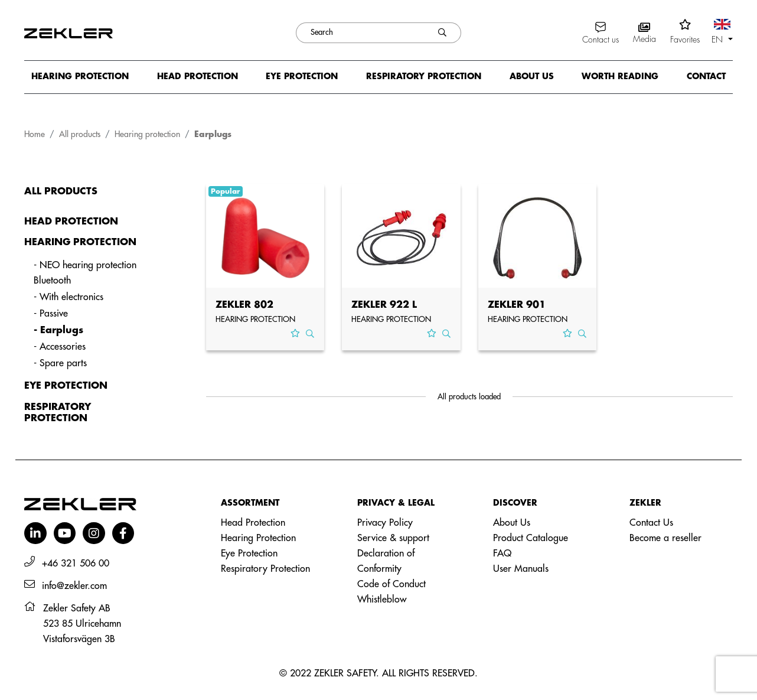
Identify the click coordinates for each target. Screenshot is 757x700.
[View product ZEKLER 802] (265, 238)
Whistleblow (382, 600)
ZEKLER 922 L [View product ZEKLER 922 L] (384, 305)
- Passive (51, 314)
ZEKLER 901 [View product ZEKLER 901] (517, 305)
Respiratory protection (424, 76)
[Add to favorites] (295, 333)
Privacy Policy (385, 523)
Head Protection (253, 523)
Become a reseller (665, 538)
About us (532, 76)
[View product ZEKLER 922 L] (401, 238)
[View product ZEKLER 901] (538, 238)
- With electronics (68, 297)
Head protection (198, 76)
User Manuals (521, 569)
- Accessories (60, 347)
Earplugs (213, 134)
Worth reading (620, 76)
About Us (512, 523)
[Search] (360, 33)
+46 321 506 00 (76, 564)
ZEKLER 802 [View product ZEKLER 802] (244, 305)
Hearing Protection (258, 538)
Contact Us (651, 523)
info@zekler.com (74, 586)
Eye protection (302, 76)
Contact (706, 76)
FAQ (502, 554)
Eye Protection (249, 554)
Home (35, 134)
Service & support (393, 538)
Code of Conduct (391, 584)
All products (80, 134)
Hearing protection (80, 76)
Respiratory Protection (265, 569)
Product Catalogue (531, 538)
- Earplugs (58, 330)
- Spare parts (60, 363)
